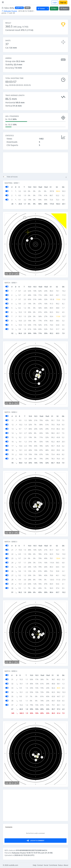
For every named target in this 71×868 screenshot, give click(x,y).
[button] (66, 177)
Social (46, 865)
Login (55, 2)
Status (60, 865)
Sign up (63, 2)
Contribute (53, 865)
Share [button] (64, 9)
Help (35, 865)
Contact (40, 865)
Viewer (41, 9)
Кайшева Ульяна (9, 11)
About (66, 865)
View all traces (12, 177)
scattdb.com (13, 865)
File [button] (53, 9)
